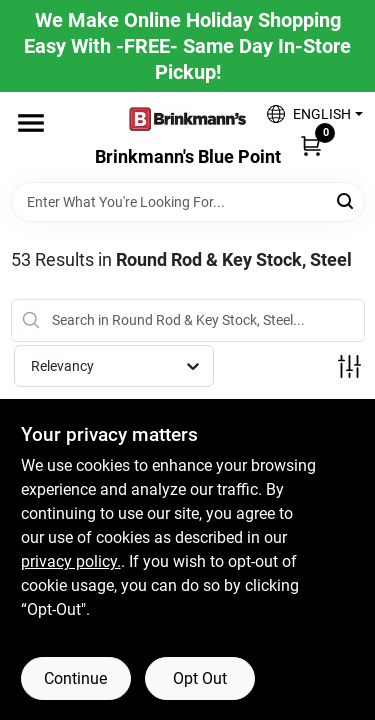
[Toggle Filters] (349, 366)
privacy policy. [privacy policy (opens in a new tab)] (71, 561)
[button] (307, 113)
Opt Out (200, 678)
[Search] (346, 200)
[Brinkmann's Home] (188, 119)
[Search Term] (188, 202)
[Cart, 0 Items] (311, 145)
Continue (75, 678)
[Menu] (31, 123)
